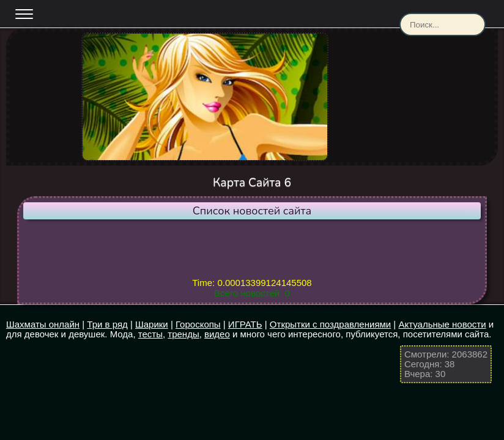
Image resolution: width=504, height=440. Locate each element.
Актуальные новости (442, 324)
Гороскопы (198, 324)
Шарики (152, 324)
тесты (150, 334)
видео (217, 334)
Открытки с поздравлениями (330, 324)
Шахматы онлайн (43, 324)
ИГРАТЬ (245, 324)
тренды (183, 334)
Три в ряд (107, 324)
